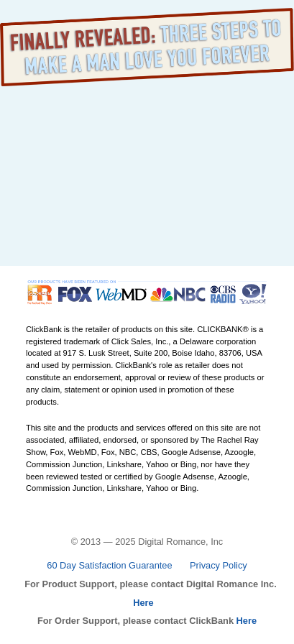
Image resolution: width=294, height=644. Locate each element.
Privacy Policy (219, 565)
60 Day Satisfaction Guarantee (109, 565)
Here (143, 603)
